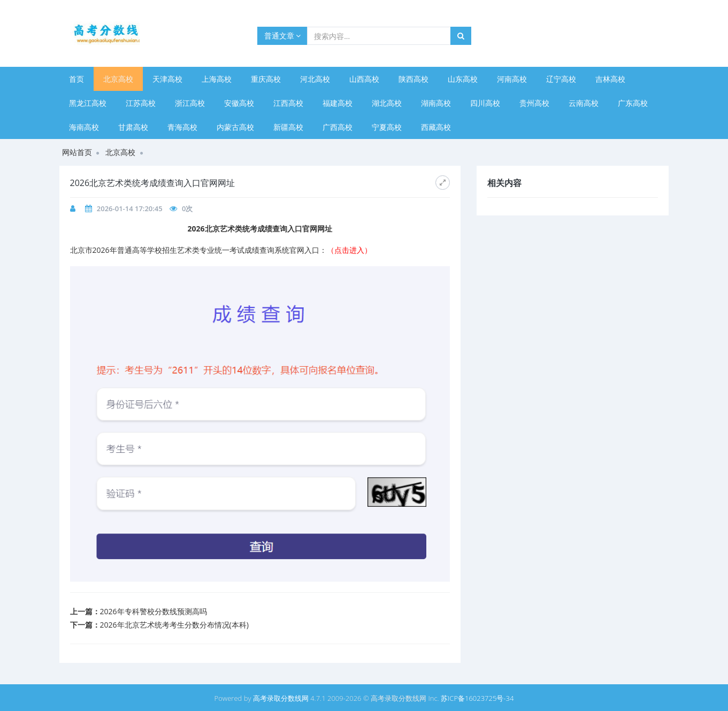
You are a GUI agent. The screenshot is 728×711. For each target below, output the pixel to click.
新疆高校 (288, 127)
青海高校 (182, 127)
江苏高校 (141, 103)
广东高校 (633, 103)
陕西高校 (413, 79)
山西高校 (364, 79)
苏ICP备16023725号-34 (477, 698)
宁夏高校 (387, 127)
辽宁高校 (561, 79)
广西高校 (338, 127)
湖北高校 (387, 103)
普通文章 (283, 36)
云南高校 (584, 103)
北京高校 (118, 79)
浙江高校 (190, 103)
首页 (76, 79)
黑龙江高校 (88, 103)
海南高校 (84, 127)
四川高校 (485, 103)
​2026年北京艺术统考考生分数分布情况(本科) (174, 625)
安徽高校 (239, 103)
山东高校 (463, 79)
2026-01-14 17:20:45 (130, 208)
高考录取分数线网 (281, 698)
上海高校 (217, 79)
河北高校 (315, 79)
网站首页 (77, 152)
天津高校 (167, 79)
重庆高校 (266, 79)
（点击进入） (349, 250)
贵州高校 (534, 103)
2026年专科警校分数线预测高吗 (154, 611)
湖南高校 (436, 103)
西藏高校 (436, 127)
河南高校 (512, 79)
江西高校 (288, 103)
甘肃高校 (133, 127)
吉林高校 (610, 79)
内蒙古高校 (235, 127)
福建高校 (338, 103)
